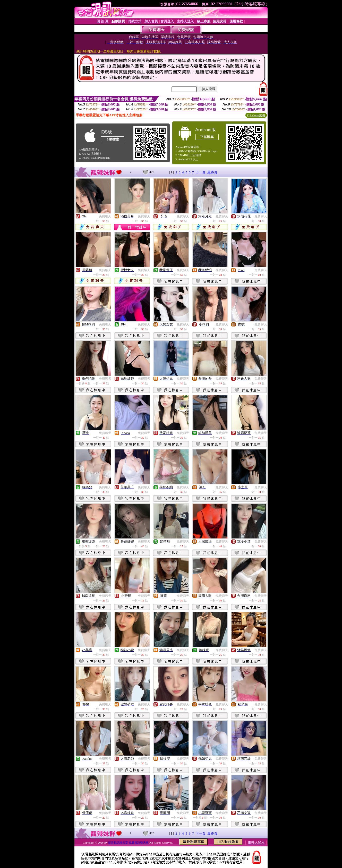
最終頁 (212, 172)
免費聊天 (105, 216)
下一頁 (200, 172)
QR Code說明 (256, 115)
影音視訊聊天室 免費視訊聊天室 (128, 843)
